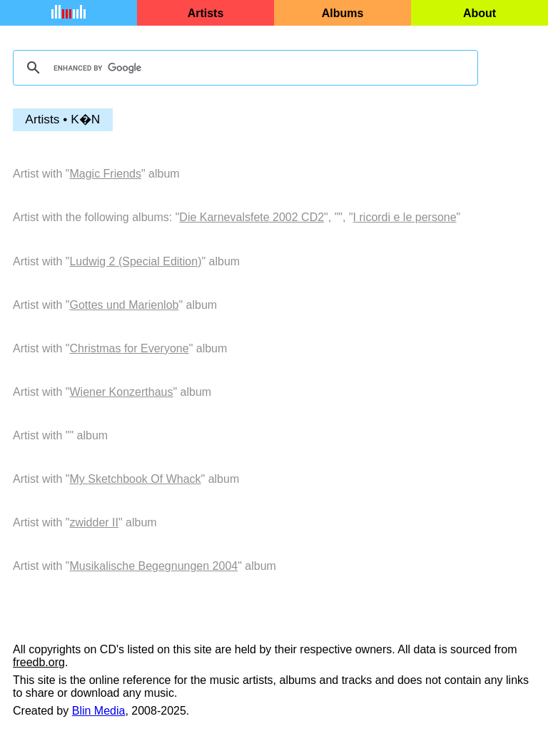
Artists (206, 13)
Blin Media (99, 711)
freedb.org (39, 662)
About (479, 13)
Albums (343, 13)
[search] (243, 68)
